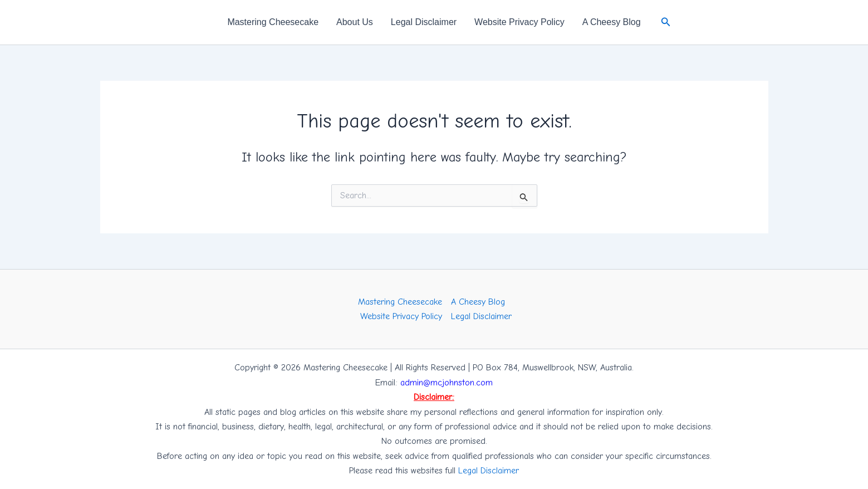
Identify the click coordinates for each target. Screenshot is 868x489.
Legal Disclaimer (424, 22)
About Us (355, 22)
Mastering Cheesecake (273, 22)
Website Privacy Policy (519, 22)
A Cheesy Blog (612, 22)
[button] (666, 22)
